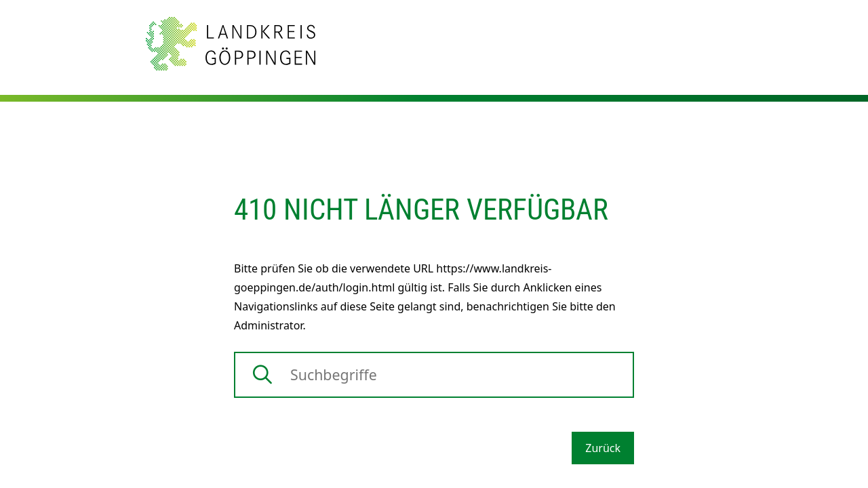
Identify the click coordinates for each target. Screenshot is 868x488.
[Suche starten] (262, 375)
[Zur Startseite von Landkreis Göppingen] (231, 43)
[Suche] (434, 375)
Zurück (603, 448)
